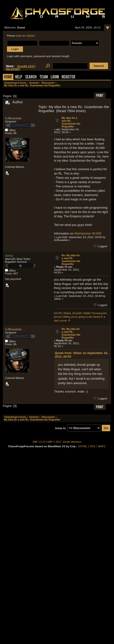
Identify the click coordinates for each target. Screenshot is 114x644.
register (30, 36)
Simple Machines (72, 442)
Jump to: (61, 428)
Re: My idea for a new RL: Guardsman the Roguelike (71, 260)
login (19, 36)
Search (31, 77)
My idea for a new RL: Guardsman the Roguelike (71, 122)
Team (44, 77)
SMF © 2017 (54, 442)
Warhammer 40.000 (88, 233)
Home (8, 77)
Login (55, 77)
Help (19, 77)
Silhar (9, 256)
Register (68, 77)
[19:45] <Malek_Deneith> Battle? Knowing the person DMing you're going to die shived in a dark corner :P (80, 317)
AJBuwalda (13, 118)
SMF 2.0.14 (39, 442)
